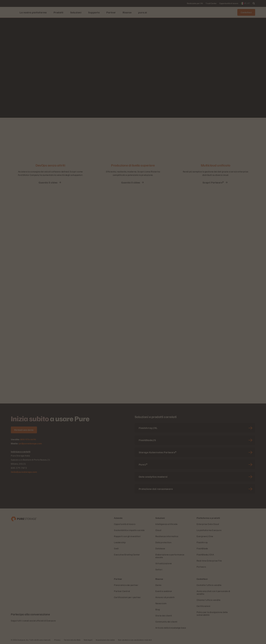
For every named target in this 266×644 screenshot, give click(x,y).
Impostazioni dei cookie (105, 640)
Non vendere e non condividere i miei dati (135, 640)
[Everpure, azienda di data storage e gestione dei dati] (24, 519)
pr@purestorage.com (31, 443)
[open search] (254, 3)
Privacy (57, 640)
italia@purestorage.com (24, 472)
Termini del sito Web (72, 640)
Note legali (88, 640)
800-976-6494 (28, 439)
